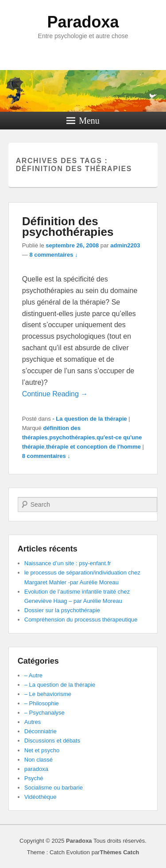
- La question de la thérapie (89, 419)
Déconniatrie (41, 731)
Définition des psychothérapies (68, 227)
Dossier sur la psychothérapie (62, 610)
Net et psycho (42, 750)
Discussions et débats (52, 741)
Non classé (39, 760)
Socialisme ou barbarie (54, 788)
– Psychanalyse (44, 713)
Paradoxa (83, 22)
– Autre (33, 675)
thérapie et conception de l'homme (93, 447)
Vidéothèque (41, 797)
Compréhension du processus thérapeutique (81, 620)
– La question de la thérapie (60, 685)
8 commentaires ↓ (53, 255)
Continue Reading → (55, 394)
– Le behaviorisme (48, 694)
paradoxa (36, 769)
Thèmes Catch (119, 852)
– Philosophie (42, 703)
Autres (33, 722)
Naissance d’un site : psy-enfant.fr (68, 563)
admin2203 (125, 245)
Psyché (34, 778)
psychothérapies (72, 437)
